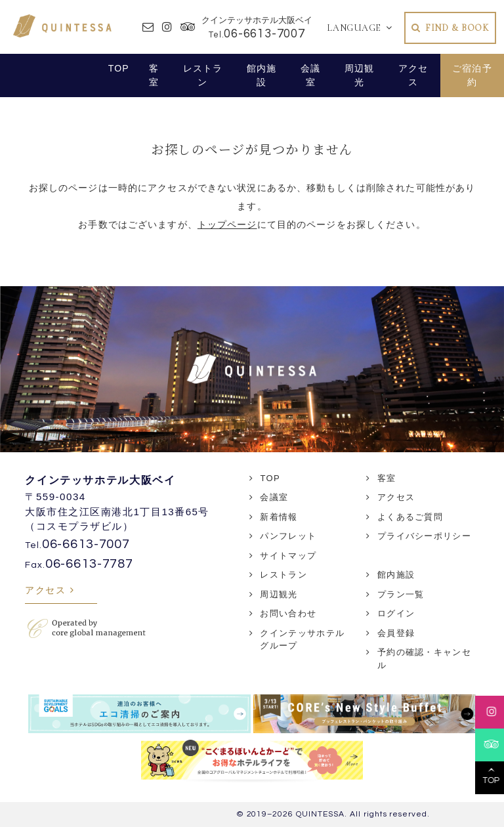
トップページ (227, 224)
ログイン (396, 613)
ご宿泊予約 (472, 75)
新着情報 (279, 517)
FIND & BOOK (457, 28)
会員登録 (396, 633)
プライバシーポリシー (424, 536)
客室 (154, 75)
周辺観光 (359, 75)
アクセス (413, 75)
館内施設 (262, 75)
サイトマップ (288, 556)
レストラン (203, 75)
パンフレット (288, 536)
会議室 (310, 75)
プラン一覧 (401, 594)
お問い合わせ (288, 613)
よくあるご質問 (410, 517)
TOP (119, 68)
